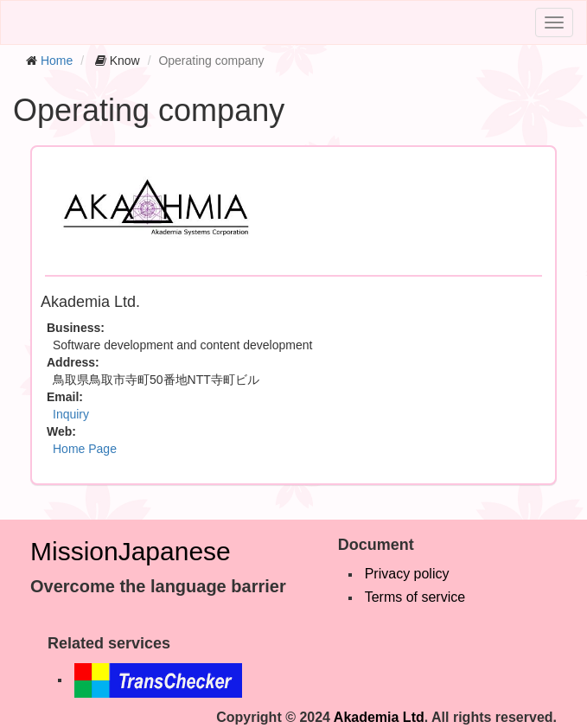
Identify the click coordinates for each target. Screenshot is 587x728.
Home (57, 61)
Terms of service (415, 597)
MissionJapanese (131, 551)
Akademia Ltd (379, 717)
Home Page (85, 449)
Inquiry (71, 414)
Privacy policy (407, 574)
